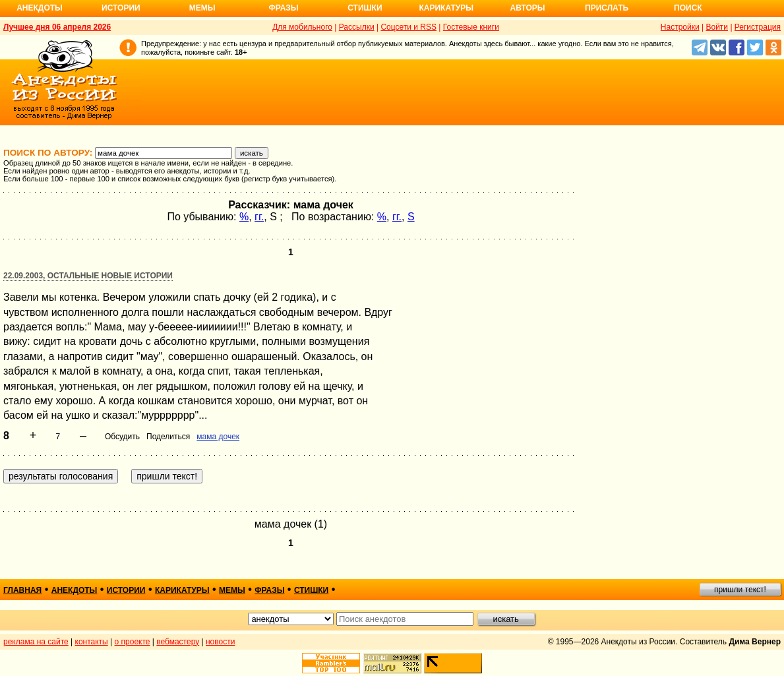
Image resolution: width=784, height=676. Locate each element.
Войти (717, 27)
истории (126, 590)
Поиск (688, 8)
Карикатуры (446, 8)
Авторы (528, 8)
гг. (259, 217)
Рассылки (357, 27)
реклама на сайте (36, 642)
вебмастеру (178, 642)
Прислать (607, 8)
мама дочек (218, 437)
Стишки (365, 8)
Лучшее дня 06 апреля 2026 (57, 27)
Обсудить (122, 437)
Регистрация (758, 27)
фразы (269, 590)
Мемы (202, 8)
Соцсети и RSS (408, 27)
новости (220, 642)
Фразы (283, 8)
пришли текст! (740, 590)
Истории (121, 8)
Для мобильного (302, 27)
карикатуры (182, 590)
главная (22, 590)
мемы (232, 590)
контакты (92, 642)
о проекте (133, 642)
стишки (311, 590)
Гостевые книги (471, 27)
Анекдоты (40, 8)
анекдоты (75, 590)
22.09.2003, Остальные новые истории (88, 276)
